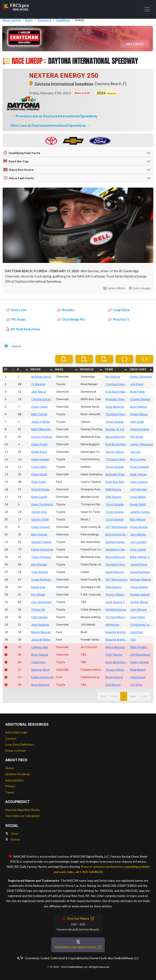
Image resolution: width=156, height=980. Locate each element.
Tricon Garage (115, 422)
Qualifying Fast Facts (22, 153)
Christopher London (143, 625)
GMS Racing (113, 489)
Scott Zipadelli (140, 467)
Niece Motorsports (118, 437)
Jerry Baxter (138, 534)
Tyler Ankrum (40, 572)
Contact (11, 738)
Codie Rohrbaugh (43, 579)
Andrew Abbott (140, 595)
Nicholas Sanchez (43, 377)
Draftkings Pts (71, 319)
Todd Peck (38, 662)
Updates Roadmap (18, 774)
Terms (10, 792)
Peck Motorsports (117, 662)
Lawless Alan (40, 647)
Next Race (135, 44)
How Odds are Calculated (22, 816)
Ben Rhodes (39, 564)
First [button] (103, 696)
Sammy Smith (40, 519)
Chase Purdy (39, 444)
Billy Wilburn (138, 519)
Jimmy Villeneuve (142, 444)
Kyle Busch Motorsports (121, 392)
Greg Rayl (136, 632)
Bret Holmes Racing (118, 534)
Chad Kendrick (140, 429)
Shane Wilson (139, 414)
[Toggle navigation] (147, 9)
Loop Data (119, 310)
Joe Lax (135, 452)
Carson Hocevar (42, 437)
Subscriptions (14, 780)
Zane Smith (38, 482)
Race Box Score (19, 170)
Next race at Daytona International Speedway (49, 125)
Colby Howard (40, 527)
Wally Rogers (139, 647)
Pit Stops (16, 319)
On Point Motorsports (119, 617)
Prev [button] (114, 696)
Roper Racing (114, 677)
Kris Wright (38, 595)
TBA (133, 640)
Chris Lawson (139, 482)
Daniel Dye (38, 587)
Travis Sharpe (139, 587)
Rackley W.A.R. (115, 429)
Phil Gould (137, 437)
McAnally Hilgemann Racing (123, 399)
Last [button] (145, 696)
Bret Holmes (39, 534)
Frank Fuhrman (140, 662)
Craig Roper (138, 677)
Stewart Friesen (41, 542)
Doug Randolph (140, 572)
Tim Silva (136, 685)
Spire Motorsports (117, 407)
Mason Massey (41, 632)
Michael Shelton (141, 579)
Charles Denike (140, 399)
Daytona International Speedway (64, 84)
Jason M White (41, 640)
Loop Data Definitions (20, 744)
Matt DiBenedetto (43, 429)
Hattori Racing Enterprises (122, 572)
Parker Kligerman (42, 549)
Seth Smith (137, 422)
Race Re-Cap (16, 161)
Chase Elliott (39, 474)
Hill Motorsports (116, 610)
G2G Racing (113, 685)
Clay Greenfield (41, 602)
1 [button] (124, 696)
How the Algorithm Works (23, 810)
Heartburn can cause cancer (78, 947)
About (10, 768)
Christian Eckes (41, 399)
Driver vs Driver (16, 751)
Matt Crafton (39, 414)
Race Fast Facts (19, 178)
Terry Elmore (138, 610)
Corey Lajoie (39, 407)
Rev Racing (113, 377)
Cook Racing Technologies (123, 602)
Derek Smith (138, 504)
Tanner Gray (39, 512)
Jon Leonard (138, 542)
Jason (12, 833)
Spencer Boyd (40, 670)
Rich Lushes (138, 459)
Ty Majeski (38, 384)
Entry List (16, 310)
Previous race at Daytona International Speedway (57, 116)
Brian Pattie (137, 392)
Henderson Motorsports (121, 549)
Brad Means (138, 670)
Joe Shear (137, 384)
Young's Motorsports (119, 452)
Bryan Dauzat (40, 655)
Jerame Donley (140, 512)
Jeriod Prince (139, 564)
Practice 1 (118, 319)
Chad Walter (138, 497)
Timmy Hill (38, 610)
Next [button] (133, 696)
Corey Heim (39, 467)
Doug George (139, 527)
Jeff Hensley (139, 489)
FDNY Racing (114, 655)
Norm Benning (40, 685)
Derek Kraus (39, 452)
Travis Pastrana (41, 557)
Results (66, 310)
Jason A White (40, 422)
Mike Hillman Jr (140, 557)
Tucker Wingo (139, 602)
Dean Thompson (42, 504)
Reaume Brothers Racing (121, 632)
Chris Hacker (39, 617)
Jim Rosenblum (140, 655)
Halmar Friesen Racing (120, 542)
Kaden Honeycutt (42, 677)
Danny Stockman (141, 377)
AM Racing (112, 625)
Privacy (10, 786)
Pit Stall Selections (23, 329)
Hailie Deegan (40, 459)
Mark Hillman (138, 474)
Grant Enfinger (40, 489)
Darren (13, 839)
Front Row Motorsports (120, 482)
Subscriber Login (16, 732)
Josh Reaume (40, 625)
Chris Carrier (138, 549)
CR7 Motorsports (117, 527)
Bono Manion (139, 407)
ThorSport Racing (117, 384)
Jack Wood (38, 392)
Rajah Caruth (39, 497)
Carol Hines (138, 617)
